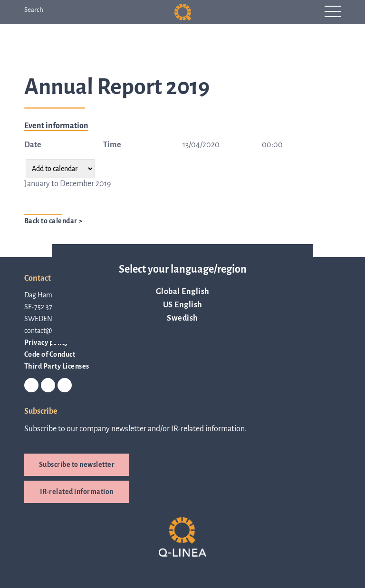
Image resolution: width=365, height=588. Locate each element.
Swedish (182, 318)
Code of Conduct (50, 354)
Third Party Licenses (57, 366)
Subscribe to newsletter (77, 465)
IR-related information (77, 492)
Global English (183, 292)
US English (183, 305)
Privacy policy (46, 342)
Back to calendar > (53, 221)
